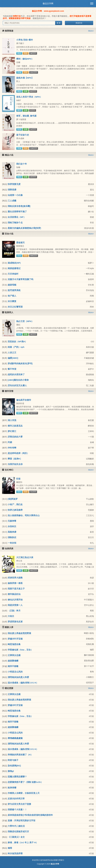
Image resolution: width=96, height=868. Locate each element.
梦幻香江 (12, 431)
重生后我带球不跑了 (17, 212)
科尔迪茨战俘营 (15, 853)
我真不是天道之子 (16, 589)
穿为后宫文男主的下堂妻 (19, 804)
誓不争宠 (12, 369)
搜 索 (59, 23)
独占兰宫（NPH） (25, 321)
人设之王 (12, 352)
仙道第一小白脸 (15, 195)
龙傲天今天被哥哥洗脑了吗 (21, 279)
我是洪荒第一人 (15, 605)
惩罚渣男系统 (14, 290)
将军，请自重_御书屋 (26, 116)
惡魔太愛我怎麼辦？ (17, 777)
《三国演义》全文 (16, 837)
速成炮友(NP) (14, 263)
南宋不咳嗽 (13, 666)
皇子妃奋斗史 (23, 135)
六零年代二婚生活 (16, 826)
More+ (91, 31)
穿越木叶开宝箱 (15, 639)
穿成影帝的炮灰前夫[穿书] (20, 363)
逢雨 (10, 848)
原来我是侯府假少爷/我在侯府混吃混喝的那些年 (30, 815)
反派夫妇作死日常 (16, 799)
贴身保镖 (12, 788)
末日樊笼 (12, 301)
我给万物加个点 (15, 223)
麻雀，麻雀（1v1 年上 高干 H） (23, 842)
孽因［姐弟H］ (15, 459)
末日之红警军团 (15, 307)
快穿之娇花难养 (15, 510)
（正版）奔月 (14, 611)
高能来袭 (12, 532)
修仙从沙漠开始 (15, 600)
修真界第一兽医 (15, 583)
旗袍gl (11, 771)
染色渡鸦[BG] (14, 766)
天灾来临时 (13, 274)
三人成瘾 (12, 201)
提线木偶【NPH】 (25, 78)
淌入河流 (12, 420)
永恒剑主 (12, 526)
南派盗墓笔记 (14, 268)
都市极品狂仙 (14, 594)
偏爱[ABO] (13, 358)
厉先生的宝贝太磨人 (17, 385)
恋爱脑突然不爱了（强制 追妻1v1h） (25, 782)
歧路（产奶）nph (16, 347)
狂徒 (18, 479)
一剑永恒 (12, 543)
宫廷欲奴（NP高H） (17, 341)
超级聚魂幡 (13, 661)
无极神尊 (12, 521)
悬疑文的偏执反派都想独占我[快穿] (24, 228)
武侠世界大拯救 (15, 578)
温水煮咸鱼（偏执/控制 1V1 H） (23, 683)
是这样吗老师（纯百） (18, 453)
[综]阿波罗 (13, 499)
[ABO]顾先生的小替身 (18, 380)
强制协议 (12, 537)
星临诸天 (21, 243)
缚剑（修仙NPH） (25, 59)
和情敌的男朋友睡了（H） (20, 755)
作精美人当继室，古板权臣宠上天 (24, 793)
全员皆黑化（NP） (17, 217)
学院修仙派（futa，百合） (20, 650)
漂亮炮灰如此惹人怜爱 (18, 677)
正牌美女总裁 (14, 655)
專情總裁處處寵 (15, 738)
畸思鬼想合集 (14, 644)
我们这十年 (22, 164)
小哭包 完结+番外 (25, 40)
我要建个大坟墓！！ (17, 809)
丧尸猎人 (12, 296)
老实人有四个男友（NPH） (29, 97)
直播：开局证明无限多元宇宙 (22, 820)
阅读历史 (79, 23)
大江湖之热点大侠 (25, 557)
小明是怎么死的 (15, 672)
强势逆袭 (12, 190)
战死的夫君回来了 (16, 374)
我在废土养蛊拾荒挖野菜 (19, 633)
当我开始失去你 (15, 464)
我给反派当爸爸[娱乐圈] (19, 206)
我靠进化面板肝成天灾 (18, 831)
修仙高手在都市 (24, 400)
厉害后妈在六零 (15, 437)
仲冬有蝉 (12, 448)
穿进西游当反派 (15, 622)
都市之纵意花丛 (15, 426)
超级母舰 (12, 285)
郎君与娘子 (13, 760)
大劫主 (11, 616)
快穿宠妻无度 (14, 184)
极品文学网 (48, 3)
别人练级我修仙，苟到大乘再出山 (24, 515)
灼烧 (10, 442)
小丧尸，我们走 (15, 504)
